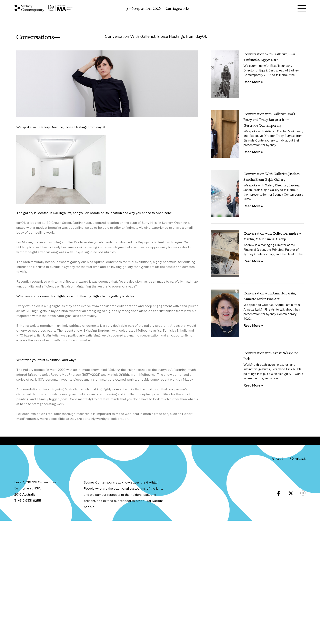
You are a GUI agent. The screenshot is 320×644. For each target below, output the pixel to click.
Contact (298, 458)
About (277, 458)
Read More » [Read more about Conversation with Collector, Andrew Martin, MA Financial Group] (253, 262)
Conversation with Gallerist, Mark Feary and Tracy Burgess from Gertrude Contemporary (269, 120)
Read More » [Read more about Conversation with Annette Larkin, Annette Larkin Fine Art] (253, 326)
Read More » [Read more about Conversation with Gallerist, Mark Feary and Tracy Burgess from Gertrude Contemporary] (253, 152)
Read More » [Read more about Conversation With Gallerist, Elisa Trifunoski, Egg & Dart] (253, 82)
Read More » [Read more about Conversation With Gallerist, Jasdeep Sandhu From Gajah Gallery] (253, 206)
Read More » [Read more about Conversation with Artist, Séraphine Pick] (253, 386)
